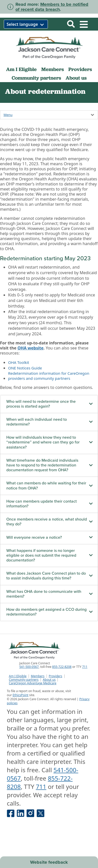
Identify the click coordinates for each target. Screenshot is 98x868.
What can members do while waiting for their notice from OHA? (46, 486)
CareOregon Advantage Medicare (33, 683)
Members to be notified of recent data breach (52, 7)
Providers (80, 69)
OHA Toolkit (19, 362)
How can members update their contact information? (42, 504)
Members (53, 69)
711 (85, 667)
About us (76, 78)
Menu (8, 115)
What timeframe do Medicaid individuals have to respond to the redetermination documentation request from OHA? (42, 465)
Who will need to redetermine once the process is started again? (41, 404)
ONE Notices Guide (25, 368)
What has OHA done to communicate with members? (44, 594)
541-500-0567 (29, 667)
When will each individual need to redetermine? (37, 422)
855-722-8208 (62, 667)
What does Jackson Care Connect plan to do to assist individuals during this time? (46, 576)
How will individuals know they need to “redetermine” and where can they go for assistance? (43, 442)
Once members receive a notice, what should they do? (47, 522)
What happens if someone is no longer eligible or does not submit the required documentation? (41, 555)
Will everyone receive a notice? (34, 537)
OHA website (31, 348)
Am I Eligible (21, 69)
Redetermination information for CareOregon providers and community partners (49, 376)
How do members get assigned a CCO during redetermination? (46, 612)
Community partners (36, 78)
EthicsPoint (21, 695)
